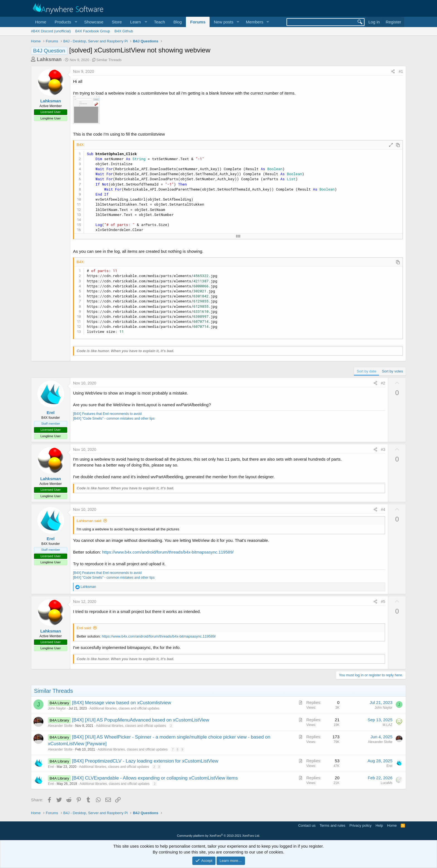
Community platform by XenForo (219, 836)
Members (255, 22)
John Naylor (57, 708)
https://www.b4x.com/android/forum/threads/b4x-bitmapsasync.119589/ (168, 552)
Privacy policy (360, 825)
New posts (224, 22)
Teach (159, 22)
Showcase (94, 22)
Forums (198, 22)
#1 (401, 71)
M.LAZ (388, 725)
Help (379, 825)
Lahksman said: (89, 521)
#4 (383, 509)
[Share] (393, 72)
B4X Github (124, 31)
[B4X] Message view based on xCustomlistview (122, 703)
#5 (383, 602)
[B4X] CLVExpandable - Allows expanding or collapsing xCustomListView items (155, 778)
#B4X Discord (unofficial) (51, 31)
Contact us (307, 825)
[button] (65, 22)
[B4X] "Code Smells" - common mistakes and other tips (114, 419)
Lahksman (49, 59)
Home (41, 22)
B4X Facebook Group (93, 31)
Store (117, 22)
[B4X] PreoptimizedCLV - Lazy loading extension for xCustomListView (145, 761)
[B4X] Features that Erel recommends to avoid (107, 414)
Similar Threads (109, 60)
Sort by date (366, 371)
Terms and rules (332, 825)
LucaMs (387, 783)
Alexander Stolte (60, 726)
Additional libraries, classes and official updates (124, 708)
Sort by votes (392, 371)
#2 (383, 383)
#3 (383, 449)
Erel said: (84, 628)
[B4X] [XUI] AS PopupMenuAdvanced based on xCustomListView (141, 720)
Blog (178, 22)
